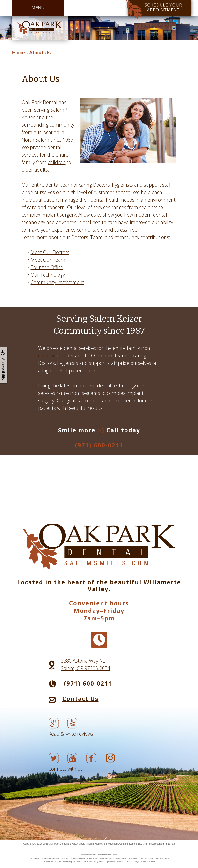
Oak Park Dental (58, 844)
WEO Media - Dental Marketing (89, 844)
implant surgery (59, 215)
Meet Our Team (48, 260)
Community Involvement (57, 282)
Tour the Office (47, 267)
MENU (38, 8)
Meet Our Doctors (50, 252)
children (57, 162)
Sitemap (170, 844)
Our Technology (48, 275)
